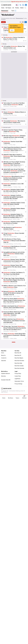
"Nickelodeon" (5, 11)
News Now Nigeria (19, 358)
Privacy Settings (18, 384)
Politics (17, 8)
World (22, 8)
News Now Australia (19, 368)
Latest (3, 22)
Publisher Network (5, 374)
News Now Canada (19, 366)
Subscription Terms (19, 381)
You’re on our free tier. (13, 2)
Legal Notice (18, 379)
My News (11, 398)
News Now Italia (18, 363)
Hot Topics (8, 8)
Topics (17, 398)
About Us (3, 355)
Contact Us (4, 358)
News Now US (18, 355)
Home (3, 8)
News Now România (19, 361)
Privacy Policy (18, 374)
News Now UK (18, 353)
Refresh (24, 398)
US (13, 8)
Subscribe (4, 361)
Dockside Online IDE (6, 380)
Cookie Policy (18, 376)
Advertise (3, 376)
